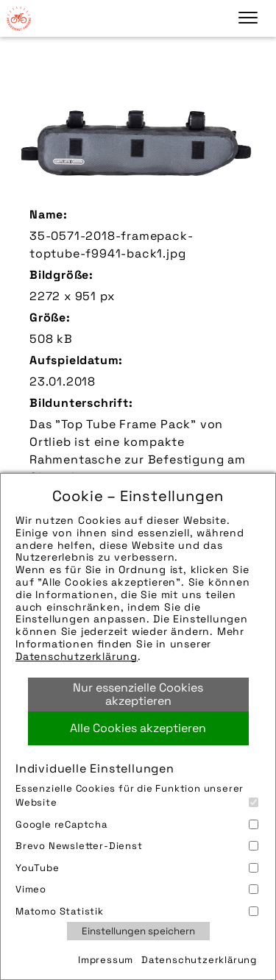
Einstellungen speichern (138, 931)
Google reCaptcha (137, 824)
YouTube (137, 868)
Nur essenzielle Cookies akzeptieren (138, 694)
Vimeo (137, 889)
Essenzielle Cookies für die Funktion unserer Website (137, 796)
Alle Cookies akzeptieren (138, 728)
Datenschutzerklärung (77, 656)
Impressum (106, 960)
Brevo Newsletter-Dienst (137, 846)
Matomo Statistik (137, 911)
